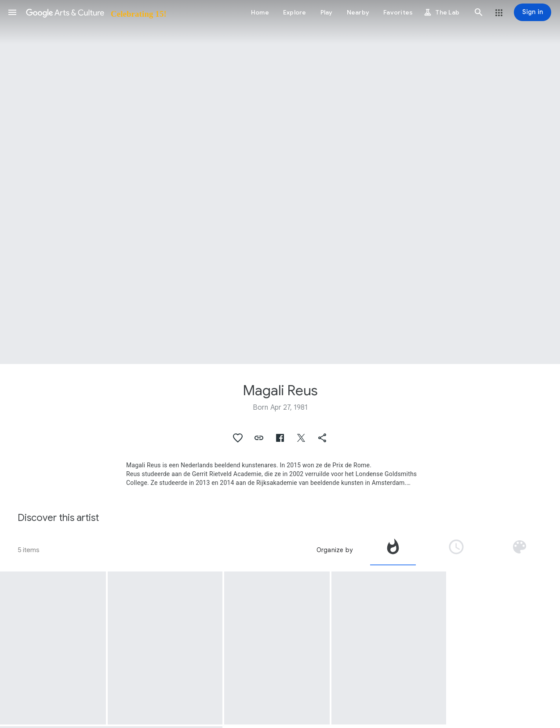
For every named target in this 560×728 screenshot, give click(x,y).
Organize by (335, 550)
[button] (12, 12)
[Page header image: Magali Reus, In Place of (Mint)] (280, 182)
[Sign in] (533, 12)
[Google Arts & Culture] (96, 12)
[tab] (393, 550)
